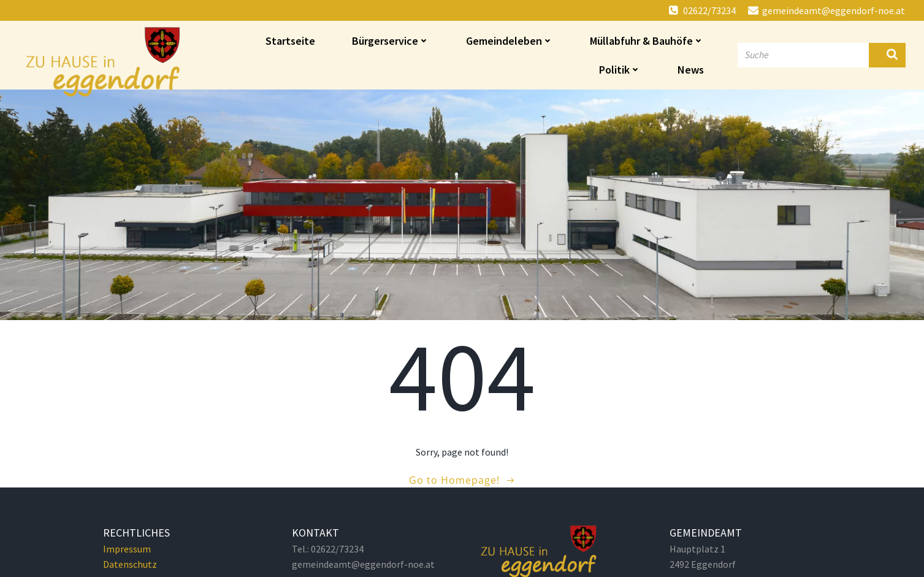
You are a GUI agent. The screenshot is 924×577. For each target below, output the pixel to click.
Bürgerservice (391, 41)
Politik (620, 70)
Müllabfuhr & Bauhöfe (647, 41)
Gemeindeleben (510, 41)
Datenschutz (130, 564)
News (691, 70)
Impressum (127, 549)
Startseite (290, 41)
